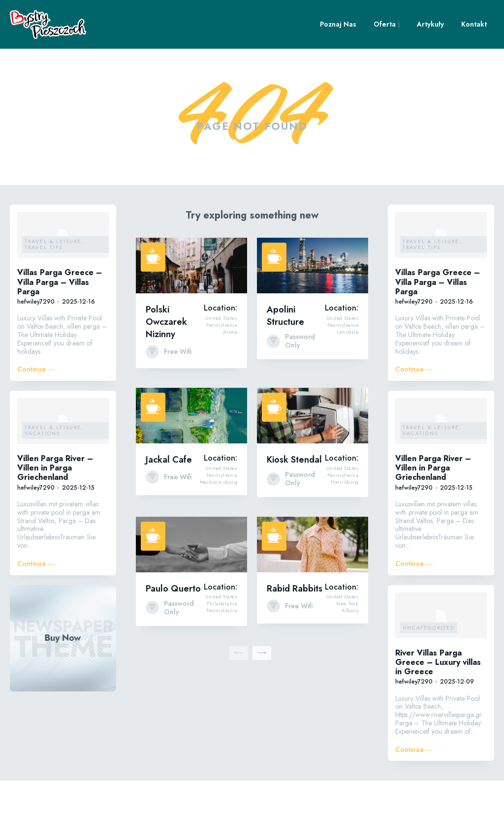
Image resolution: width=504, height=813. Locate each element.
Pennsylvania (222, 357)
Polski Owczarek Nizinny (166, 354)
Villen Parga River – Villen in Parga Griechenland (55, 500)
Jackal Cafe (169, 492)
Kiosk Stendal (294, 492)
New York (347, 636)
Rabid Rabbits (295, 621)
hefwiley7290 (36, 334)
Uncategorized (429, 660)
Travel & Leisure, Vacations (54, 462)
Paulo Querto (173, 621)
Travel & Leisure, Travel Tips (54, 277)
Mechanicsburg (219, 514)
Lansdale (347, 364)
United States (221, 350)
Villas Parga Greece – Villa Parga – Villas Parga (60, 314)
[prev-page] (239, 685)
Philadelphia (222, 636)
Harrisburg (345, 514)
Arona (230, 364)
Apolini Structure (285, 348)
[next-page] (262, 685)
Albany (350, 643)
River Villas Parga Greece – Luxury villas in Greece (438, 694)
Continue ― (36, 402)
